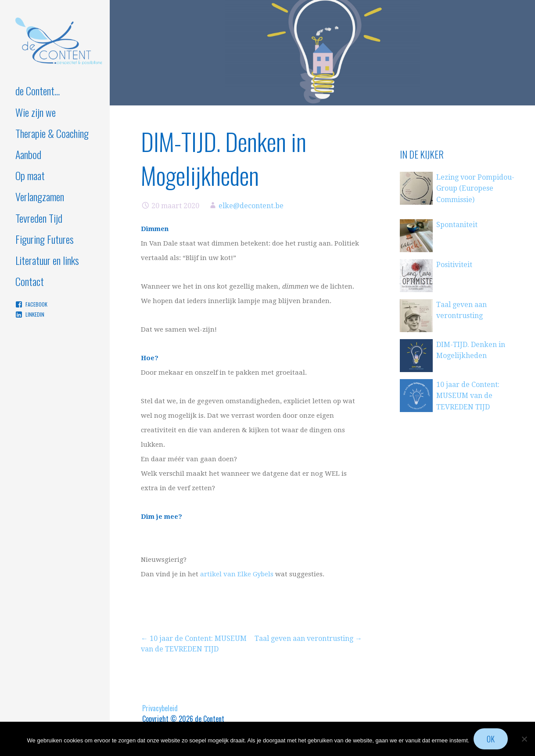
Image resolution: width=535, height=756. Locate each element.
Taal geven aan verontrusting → (308, 638)
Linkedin (35, 314)
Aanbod (28, 154)
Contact (30, 281)
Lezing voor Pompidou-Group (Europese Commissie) (475, 188)
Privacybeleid (160, 708)
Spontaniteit (457, 225)
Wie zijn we (36, 112)
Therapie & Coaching (52, 133)
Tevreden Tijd (39, 218)
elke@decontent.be (251, 206)
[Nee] (524, 739)
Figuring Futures (45, 239)
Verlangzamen (40, 196)
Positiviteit (454, 265)
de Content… (38, 90)
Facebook (36, 304)
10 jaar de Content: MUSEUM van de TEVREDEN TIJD (468, 396)
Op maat (30, 175)
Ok (491, 739)
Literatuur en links (47, 260)
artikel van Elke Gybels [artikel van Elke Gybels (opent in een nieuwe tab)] (237, 574)
